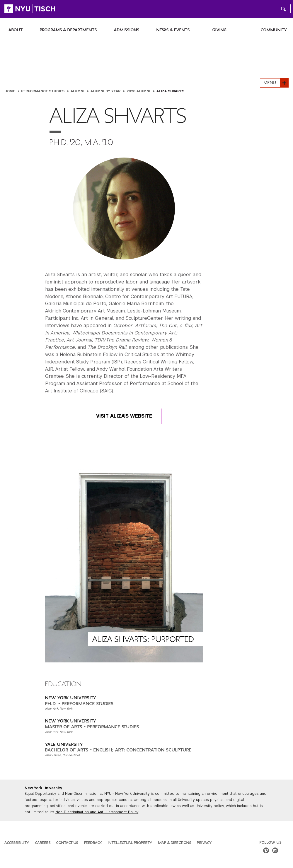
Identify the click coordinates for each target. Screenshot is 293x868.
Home (10, 91)
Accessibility (17, 843)
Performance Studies (43, 91)
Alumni (78, 91)
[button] (283, 9)
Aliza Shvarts (170, 91)
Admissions (127, 30)
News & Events (173, 30)
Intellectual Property (130, 843)
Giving (220, 30)
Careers (43, 843)
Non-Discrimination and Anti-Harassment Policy (97, 812)
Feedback (93, 843)
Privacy (204, 843)
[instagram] (275, 851)
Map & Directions (175, 843)
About (16, 30)
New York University (43, 788)
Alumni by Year (106, 91)
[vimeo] (266, 851)
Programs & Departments (68, 30)
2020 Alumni (139, 91)
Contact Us (67, 843)
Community (274, 30)
